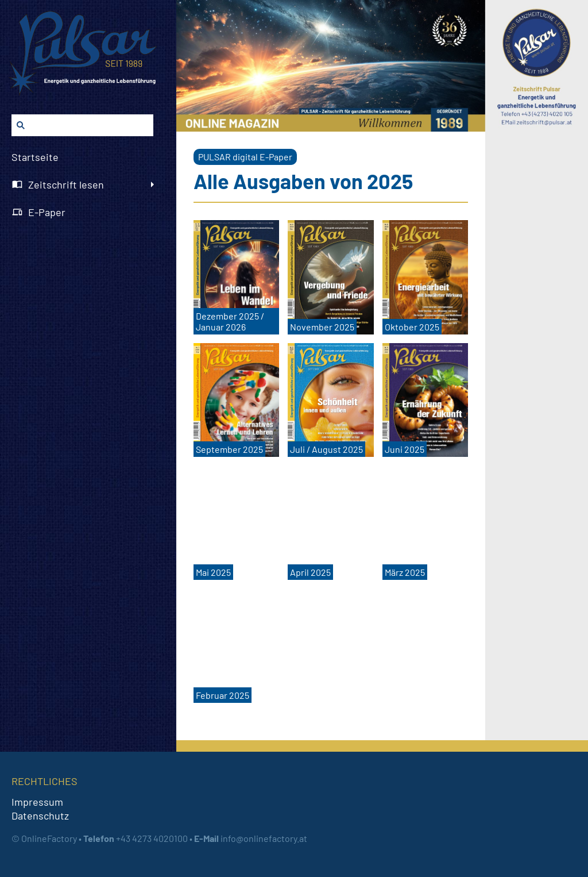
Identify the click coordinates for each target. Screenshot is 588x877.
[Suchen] (82, 125)
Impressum (37, 802)
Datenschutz (40, 816)
